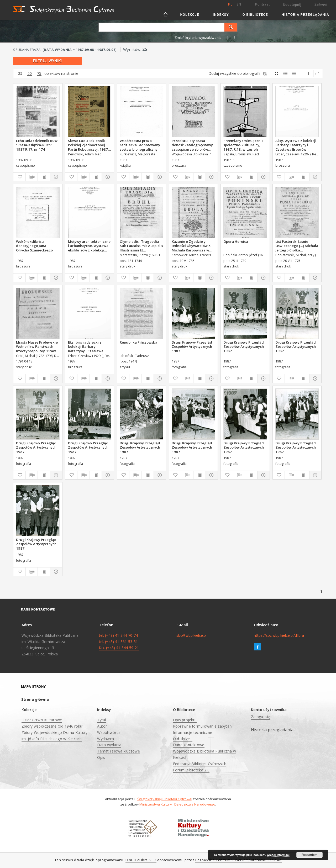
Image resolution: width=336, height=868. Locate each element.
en (239, 4)
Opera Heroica (236, 241)
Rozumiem (310, 855)
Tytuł (102, 720)
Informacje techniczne (193, 732)
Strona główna (35, 699)
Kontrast (262, 4)
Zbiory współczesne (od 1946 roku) (52, 726)
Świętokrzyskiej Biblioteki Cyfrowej (165, 799)
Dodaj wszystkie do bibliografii (238, 73)
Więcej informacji (279, 855)
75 (39, 74)
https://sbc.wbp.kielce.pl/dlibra (279, 635)
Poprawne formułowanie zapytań (202, 726)
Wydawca (106, 739)
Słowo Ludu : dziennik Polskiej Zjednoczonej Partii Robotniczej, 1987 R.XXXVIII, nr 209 (88, 145)
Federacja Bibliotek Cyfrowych (200, 764)
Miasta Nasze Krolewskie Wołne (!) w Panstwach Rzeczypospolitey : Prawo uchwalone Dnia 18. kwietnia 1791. (37, 346)
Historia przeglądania (305, 15)
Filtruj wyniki (47, 61)
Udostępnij (292, 5)
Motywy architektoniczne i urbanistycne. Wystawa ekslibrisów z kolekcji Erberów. (89, 246)
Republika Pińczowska (138, 342)
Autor (102, 726)
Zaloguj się (261, 717)
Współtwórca (109, 732)
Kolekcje (190, 15)
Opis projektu (185, 720)
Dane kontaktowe (189, 745)
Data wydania (109, 745)
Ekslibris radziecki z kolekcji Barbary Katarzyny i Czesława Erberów (86, 346)
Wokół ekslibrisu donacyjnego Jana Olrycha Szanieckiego (34, 246)
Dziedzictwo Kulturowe (42, 720)
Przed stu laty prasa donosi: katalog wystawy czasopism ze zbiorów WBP (192, 145)
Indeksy (221, 15)
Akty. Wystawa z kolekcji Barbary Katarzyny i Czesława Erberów (296, 145)
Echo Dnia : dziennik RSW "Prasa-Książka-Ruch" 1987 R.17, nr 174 (37, 145)
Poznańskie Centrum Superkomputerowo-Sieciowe (238, 860)
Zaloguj (321, 4)
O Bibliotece (255, 15)
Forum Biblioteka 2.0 (191, 770)
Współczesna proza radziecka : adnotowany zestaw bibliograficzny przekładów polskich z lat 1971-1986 (141, 145)
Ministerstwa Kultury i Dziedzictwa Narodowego (177, 804)
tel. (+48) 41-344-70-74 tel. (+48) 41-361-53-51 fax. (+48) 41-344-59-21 (119, 642)
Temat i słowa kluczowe (119, 751)
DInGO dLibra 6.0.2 (141, 860)
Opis (101, 757)
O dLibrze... (183, 739)
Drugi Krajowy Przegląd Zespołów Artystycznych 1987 (192, 346)
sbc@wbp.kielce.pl (191, 635)
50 (30, 74)
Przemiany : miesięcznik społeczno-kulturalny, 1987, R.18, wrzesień (243, 145)
